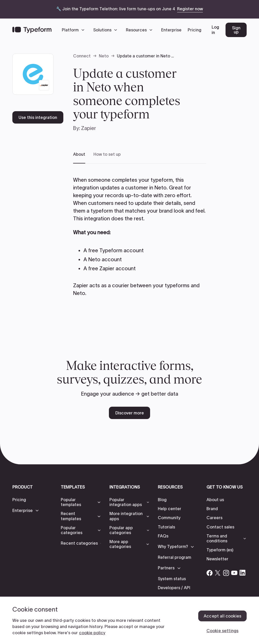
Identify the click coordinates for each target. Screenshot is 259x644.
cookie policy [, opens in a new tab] (92, 633)
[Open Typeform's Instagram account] (226, 573)
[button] (74, 30)
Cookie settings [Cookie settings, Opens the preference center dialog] (222, 631)
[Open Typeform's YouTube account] (234, 573)
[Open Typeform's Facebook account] (210, 573)
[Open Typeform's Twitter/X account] (218, 573)
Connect (82, 56)
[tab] (79, 158)
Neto (104, 56)
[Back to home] (32, 30)
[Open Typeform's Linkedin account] (243, 573)
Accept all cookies (222, 616)
